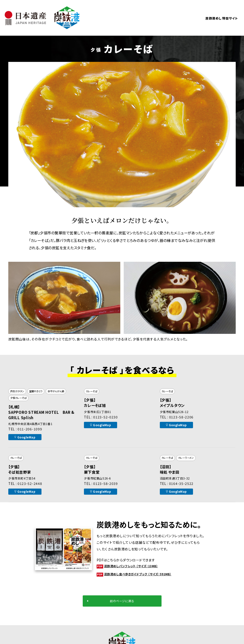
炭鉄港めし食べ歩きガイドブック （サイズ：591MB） (143, 574)
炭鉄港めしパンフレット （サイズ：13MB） (135, 566)
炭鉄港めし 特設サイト (214, 18)
